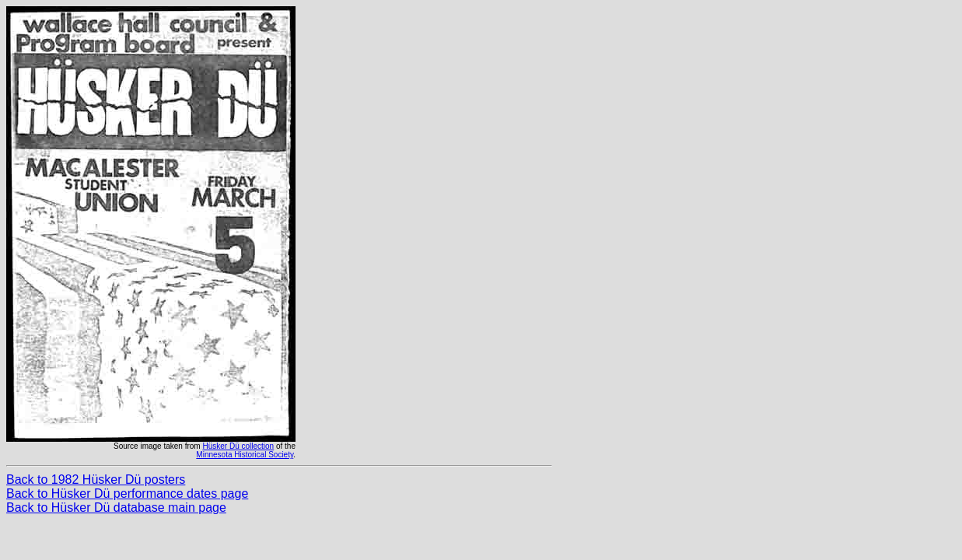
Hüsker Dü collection (238, 446)
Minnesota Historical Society (245, 455)
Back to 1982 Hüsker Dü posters (96, 479)
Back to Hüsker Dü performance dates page (127, 493)
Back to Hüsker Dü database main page (116, 507)
